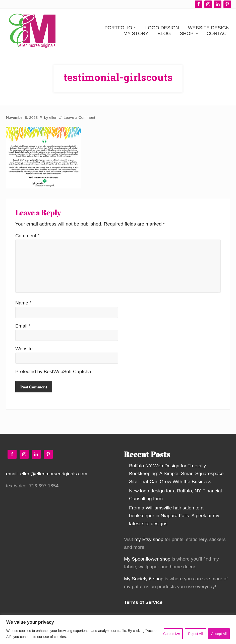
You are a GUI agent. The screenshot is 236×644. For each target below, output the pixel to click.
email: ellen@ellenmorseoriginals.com (47, 474)
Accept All (219, 634)
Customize (172, 634)
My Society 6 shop (144, 579)
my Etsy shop (149, 539)
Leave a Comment (79, 117)
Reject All (195, 634)
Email (23, 326)
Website (24, 349)
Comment (27, 236)
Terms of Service (143, 602)
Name (23, 303)
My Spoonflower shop (147, 559)
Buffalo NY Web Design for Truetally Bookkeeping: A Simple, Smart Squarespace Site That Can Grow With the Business (176, 473)
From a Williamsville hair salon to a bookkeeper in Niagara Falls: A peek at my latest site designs (174, 516)
